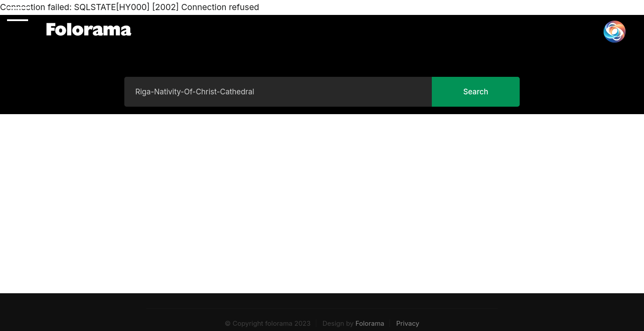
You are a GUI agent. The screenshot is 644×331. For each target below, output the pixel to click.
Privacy (408, 323)
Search (476, 92)
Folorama (370, 323)
